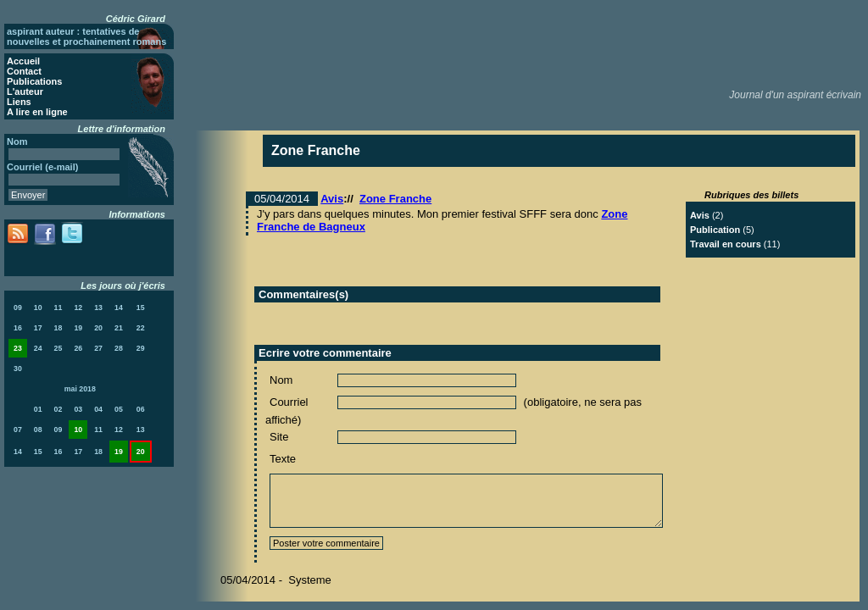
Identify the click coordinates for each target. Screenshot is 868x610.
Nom (281, 380)
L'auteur (25, 91)
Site (279, 437)
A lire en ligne (37, 112)
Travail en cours (726, 244)
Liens (19, 102)
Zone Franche (395, 199)
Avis (332, 199)
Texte (283, 459)
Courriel (289, 402)
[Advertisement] (555, 42)
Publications (34, 81)
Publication (715, 230)
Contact (24, 71)
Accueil (23, 61)
